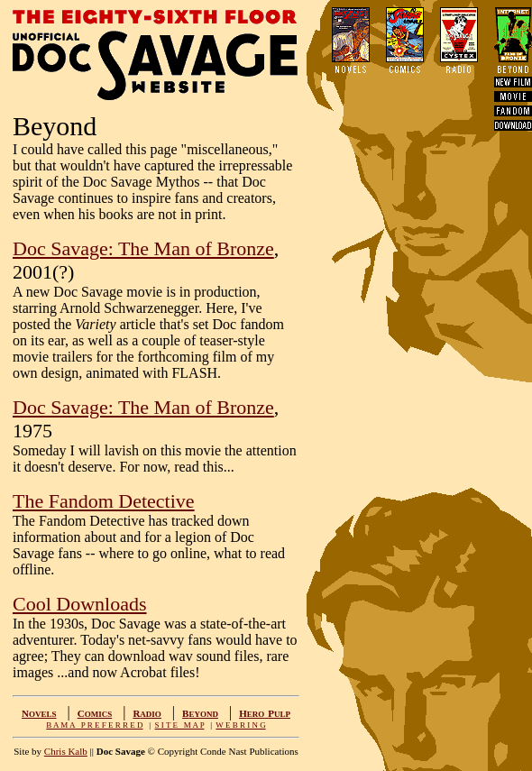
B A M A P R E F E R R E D (94, 725)
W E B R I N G (240, 725)
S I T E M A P (180, 725)
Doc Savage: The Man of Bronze (143, 248)
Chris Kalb (66, 751)
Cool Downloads (80, 604)
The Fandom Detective (104, 501)
